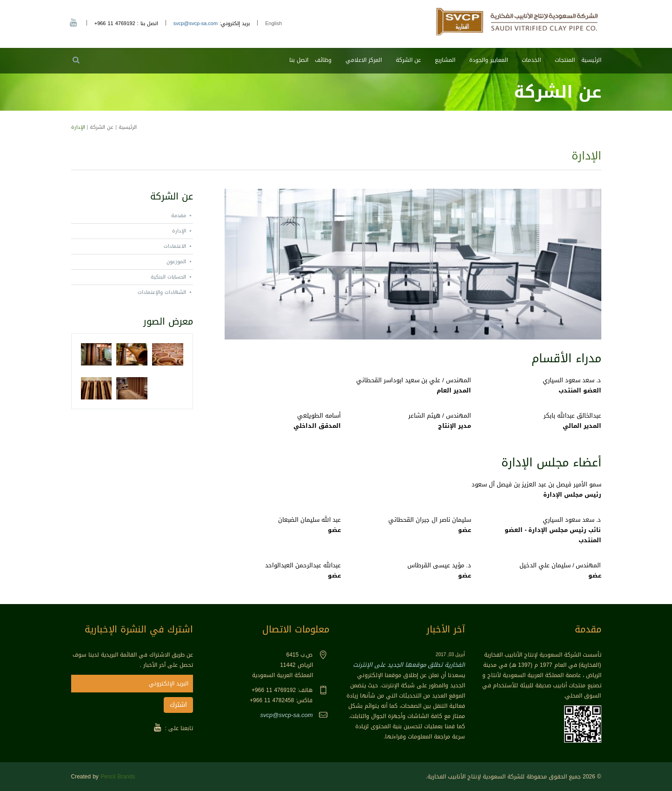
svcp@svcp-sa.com (196, 23)
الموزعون (176, 262)
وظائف (323, 60)
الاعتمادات (175, 246)
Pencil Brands (118, 777)
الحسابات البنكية (168, 277)
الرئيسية (591, 60)
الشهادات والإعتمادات (162, 292)
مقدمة (179, 216)
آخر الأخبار (446, 629)
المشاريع (445, 60)
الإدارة (179, 231)
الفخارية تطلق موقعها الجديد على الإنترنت (409, 665)
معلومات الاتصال (296, 629)
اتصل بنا (299, 60)
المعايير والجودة (489, 60)
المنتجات (565, 60)
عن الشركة (408, 60)
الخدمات (531, 60)
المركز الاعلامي (364, 60)
